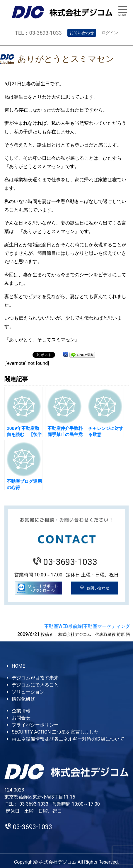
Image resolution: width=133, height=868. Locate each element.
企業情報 (21, 711)
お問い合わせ (82, 33)
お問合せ (21, 718)
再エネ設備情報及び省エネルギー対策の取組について (68, 739)
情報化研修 (23, 699)
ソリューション (28, 692)
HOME (18, 666)
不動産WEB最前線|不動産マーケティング (87, 626)
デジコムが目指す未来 (35, 678)
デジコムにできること (35, 685)
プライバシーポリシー (35, 725)
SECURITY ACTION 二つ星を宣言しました (55, 732)
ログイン (110, 33)
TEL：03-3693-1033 (38, 33)
